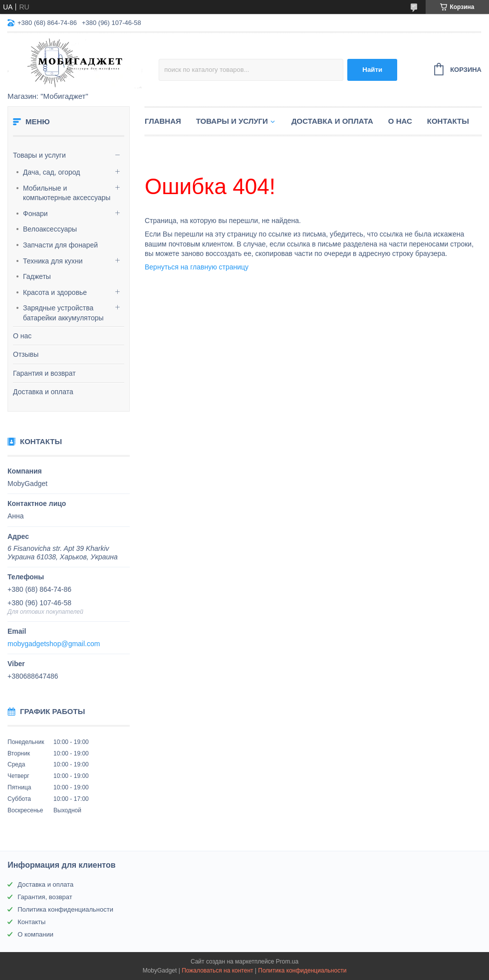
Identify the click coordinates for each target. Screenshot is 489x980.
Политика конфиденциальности (65, 909)
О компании (35, 934)
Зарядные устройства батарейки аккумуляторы (63, 313)
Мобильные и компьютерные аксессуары (67, 193)
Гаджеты (37, 276)
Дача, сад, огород (51, 172)
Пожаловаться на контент (217, 971)
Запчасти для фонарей (60, 245)
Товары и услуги (39, 155)
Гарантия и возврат (44, 373)
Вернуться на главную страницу (197, 267)
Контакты (448, 121)
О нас (22, 336)
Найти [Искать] (372, 70)
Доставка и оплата (43, 392)
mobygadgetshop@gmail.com (54, 644)
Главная (163, 121)
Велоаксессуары (50, 229)
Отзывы (26, 354)
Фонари (35, 214)
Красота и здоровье (55, 292)
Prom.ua (287, 962)
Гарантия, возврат (45, 897)
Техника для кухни (53, 261)
